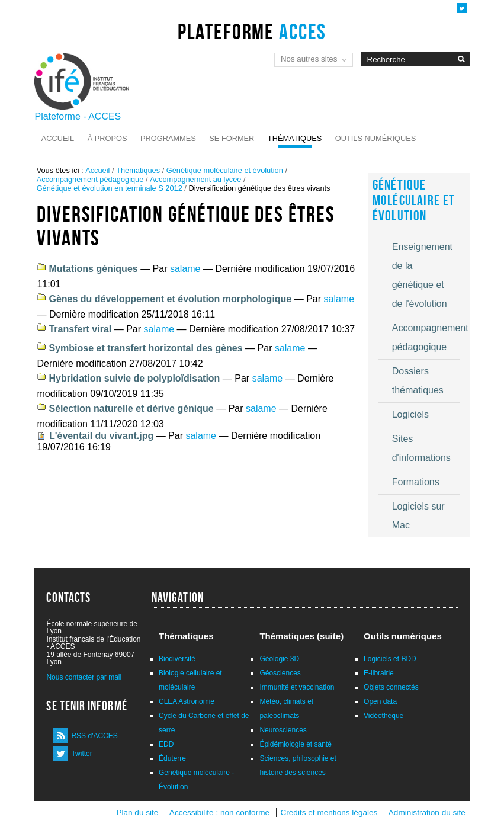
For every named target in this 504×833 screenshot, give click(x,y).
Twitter (81, 754)
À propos (107, 138)
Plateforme (252, 31)
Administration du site (427, 813)
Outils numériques (376, 138)
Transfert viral (80, 329)
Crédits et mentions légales (329, 813)
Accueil (58, 138)
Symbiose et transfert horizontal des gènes (145, 348)
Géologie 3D (279, 659)
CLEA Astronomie (187, 701)
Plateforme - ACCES (78, 116)
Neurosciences (283, 730)
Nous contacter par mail (84, 677)
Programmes (168, 138)
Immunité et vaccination (297, 687)
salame (185, 269)
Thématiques (295, 138)
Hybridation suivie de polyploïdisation (134, 378)
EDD (166, 744)
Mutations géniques (93, 269)
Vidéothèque (383, 716)
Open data (380, 701)
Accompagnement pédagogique (90, 179)
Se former (232, 138)
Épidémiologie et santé (295, 744)
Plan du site (137, 813)
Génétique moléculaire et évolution (225, 170)
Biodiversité (177, 659)
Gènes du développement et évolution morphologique (170, 299)
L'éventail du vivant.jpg (101, 436)
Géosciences (280, 673)
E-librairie (379, 673)
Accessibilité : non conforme (219, 813)
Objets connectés (391, 687)
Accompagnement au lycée (195, 179)
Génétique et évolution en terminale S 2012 (110, 188)
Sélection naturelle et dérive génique (131, 409)
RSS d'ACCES (94, 736)
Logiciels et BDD (390, 659)
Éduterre (172, 758)
